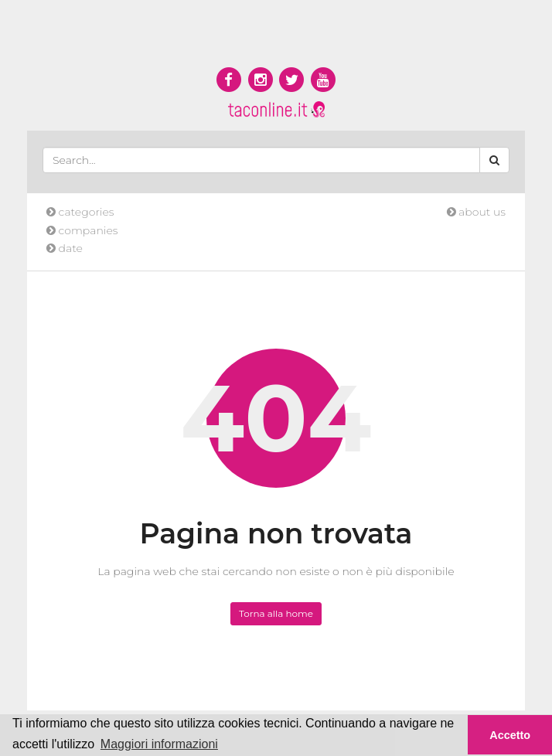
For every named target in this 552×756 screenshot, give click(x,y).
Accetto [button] (510, 735)
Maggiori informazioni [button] (159, 744)
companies (82, 230)
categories (80, 212)
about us (476, 212)
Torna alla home (276, 613)
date (65, 248)
